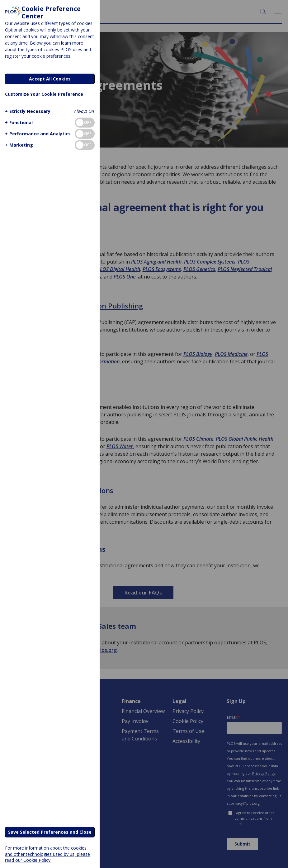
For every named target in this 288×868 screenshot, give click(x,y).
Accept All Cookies (50, 79)
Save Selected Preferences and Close (50, 832)
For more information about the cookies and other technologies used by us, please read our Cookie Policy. (47, 854)
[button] (27, 111)
